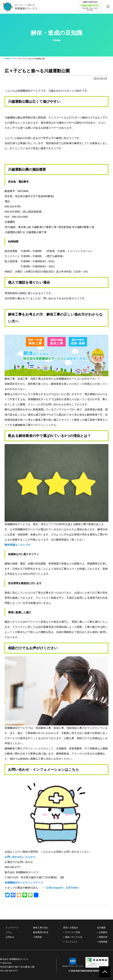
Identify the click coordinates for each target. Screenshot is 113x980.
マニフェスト (71, 942)
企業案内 (103, 932)
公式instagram (55, 888)
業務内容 (103, 937)
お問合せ (10, 937)
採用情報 (103, 942)
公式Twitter (72, 888)
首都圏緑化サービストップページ (24, 883)
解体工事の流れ (41, 928)
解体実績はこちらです (17, 545)
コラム (9, 932)
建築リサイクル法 (74, 937)
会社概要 (101, 928)
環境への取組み (71, 928)
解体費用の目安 (41, 932)
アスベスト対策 (73, 932)
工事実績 (38, 937)
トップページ (12, 928)
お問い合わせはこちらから (20, 857)
